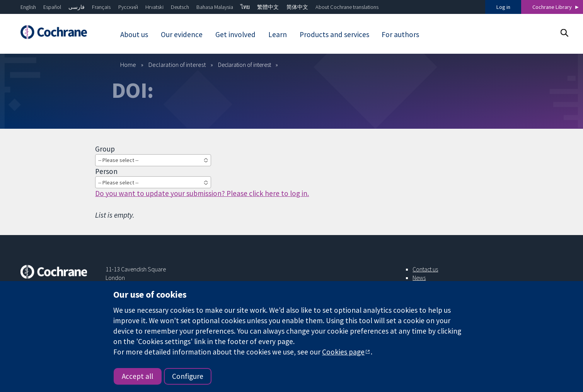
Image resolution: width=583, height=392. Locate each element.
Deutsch (180, 7)
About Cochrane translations (347, 7)
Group (105, 149)
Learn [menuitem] (278, 34)
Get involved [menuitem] (235, 34)
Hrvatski (154, 7)
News (419, 278)
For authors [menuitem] (400, 34)
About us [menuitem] (134, 34)
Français (101, 7)
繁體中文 (268, 7)
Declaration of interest (177, 65)
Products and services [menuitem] (334, 34)
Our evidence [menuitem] (182, 34)
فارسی (77, 7)
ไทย (245, 7)
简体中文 (297, 7)
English (28, 7)
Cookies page (343, 352)
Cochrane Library (552, 7)
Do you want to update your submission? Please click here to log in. (202, 193)
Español (52, 7)
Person (106, 171)
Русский (128, 7)
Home (128, 65)
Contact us (425, 269)
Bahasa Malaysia (215, 7)
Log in (503, 7)
